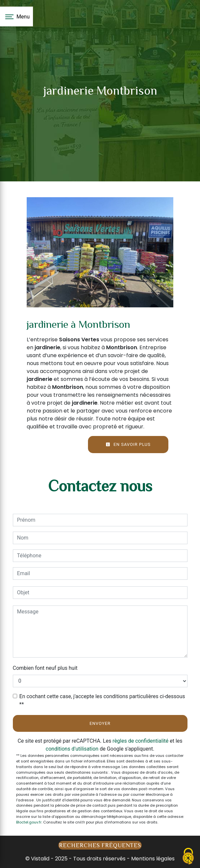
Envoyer (100, 723)
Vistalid (40, 859)
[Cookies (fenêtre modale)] (188, 857)
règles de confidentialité (141, 741)
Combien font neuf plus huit (45, 668)
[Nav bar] (16, 16)
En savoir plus (128, 444)
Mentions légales (152, 859)
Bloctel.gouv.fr (29, 822)
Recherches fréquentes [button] (100, 845)
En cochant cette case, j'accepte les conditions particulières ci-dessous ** (102, 700)
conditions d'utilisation (72, 749)
